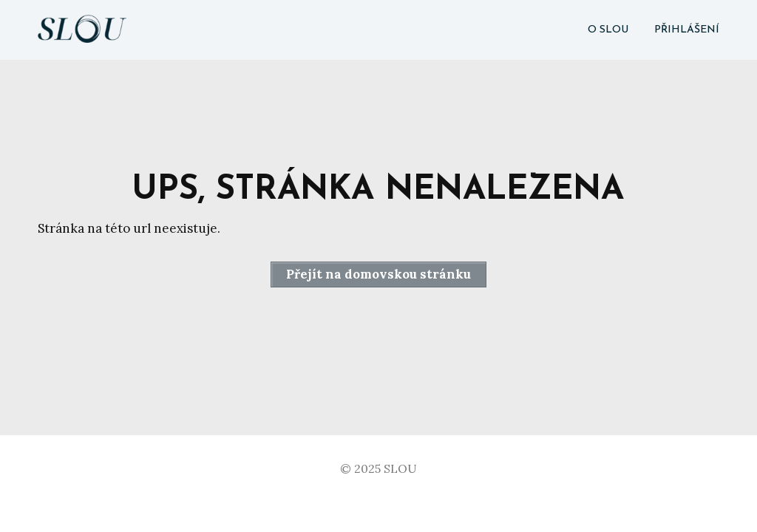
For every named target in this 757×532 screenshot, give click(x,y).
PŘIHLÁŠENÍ (687, 30)
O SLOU (608, 30)
